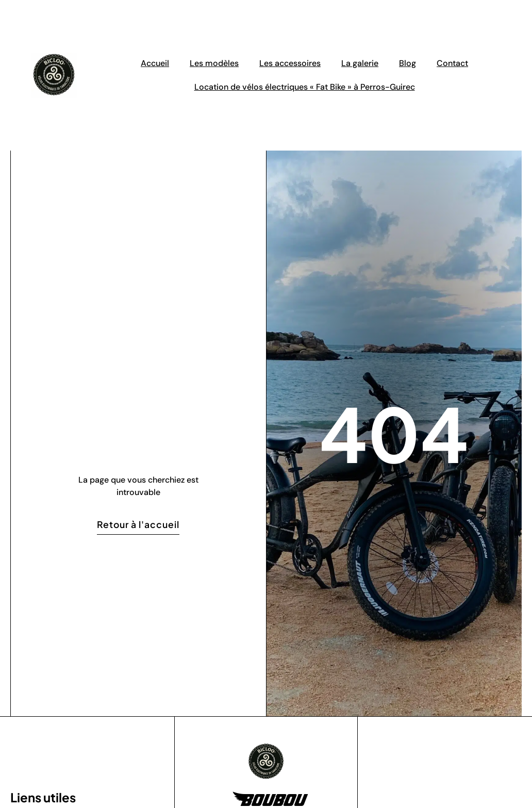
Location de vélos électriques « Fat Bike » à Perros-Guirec (305, 87)
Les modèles (214, 63)
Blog (408, 63)
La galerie (360, 63)
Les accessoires (290, 63)
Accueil (155, 63)
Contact (452, 63)
